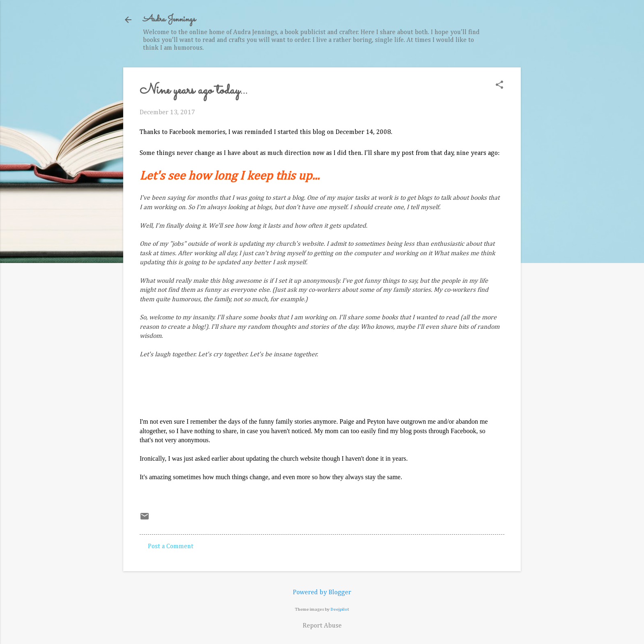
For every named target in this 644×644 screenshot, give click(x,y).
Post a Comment (171, 547)
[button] (499, 86)
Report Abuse (322, 626)
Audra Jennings (169, 20)
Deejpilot (340, 609)
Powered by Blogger (322, 593)
